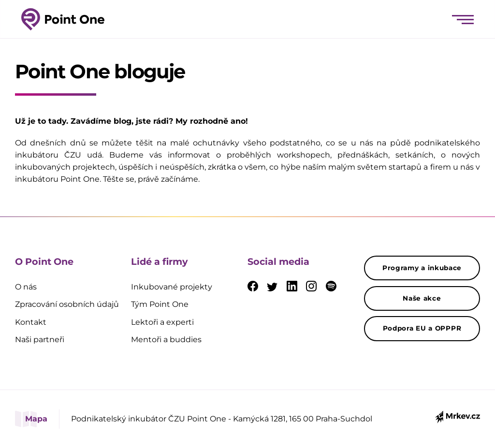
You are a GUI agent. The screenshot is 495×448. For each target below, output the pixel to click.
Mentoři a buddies (166, 340)
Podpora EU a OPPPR (422, 328)
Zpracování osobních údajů (67, 304)
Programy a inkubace (422, 268)
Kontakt (31, 322)
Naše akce (422, 298)
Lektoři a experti (162, 322)
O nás (26, 287)
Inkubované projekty (172, 287)
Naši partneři (40, 340)
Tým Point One (160, 304)
